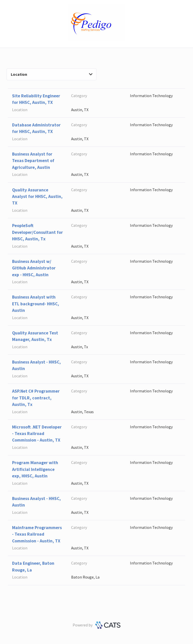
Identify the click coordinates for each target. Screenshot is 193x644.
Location (52, 74)
